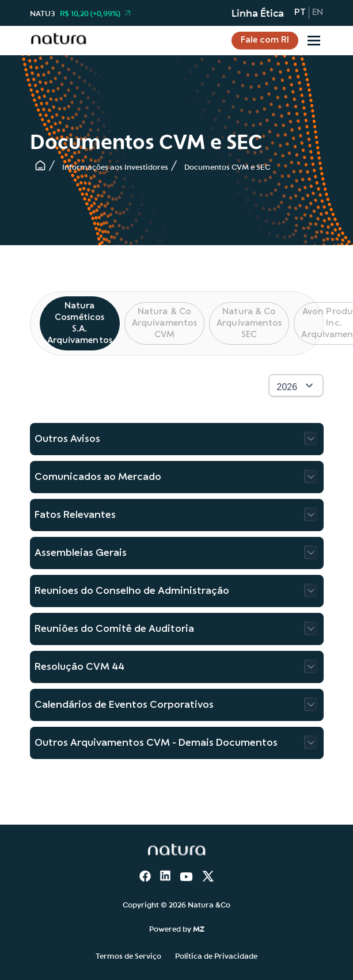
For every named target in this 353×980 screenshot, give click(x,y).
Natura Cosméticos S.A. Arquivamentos (80, 323)
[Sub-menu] (314, 41)
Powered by (177, 928)
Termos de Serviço (128, 955)
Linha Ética (258, 13)
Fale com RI (265, 40)
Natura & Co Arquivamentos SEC (249, 323)
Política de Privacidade (216, 955)
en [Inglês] (318, 13)
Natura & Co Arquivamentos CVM (164, 323)
